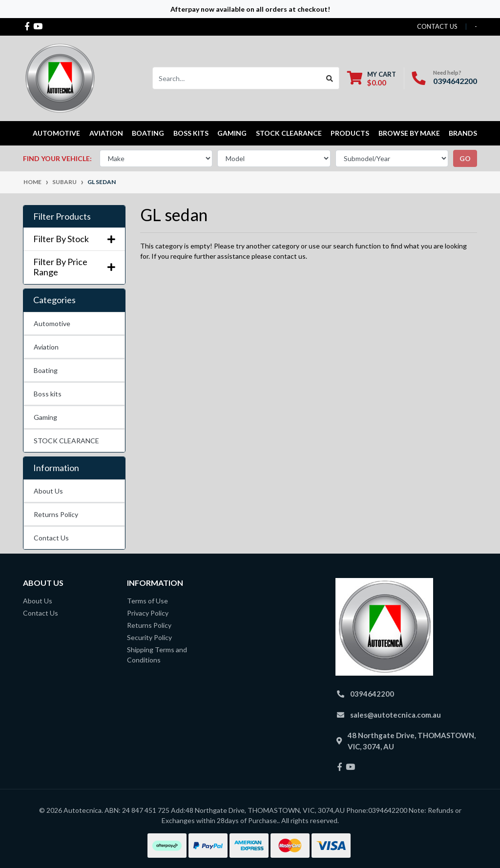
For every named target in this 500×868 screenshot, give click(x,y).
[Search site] (330, 78)
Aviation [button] (106, 133)
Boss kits (191, 133)
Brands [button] (463, 133)
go (465, 158)
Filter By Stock (74, 239)
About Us (48, 491)
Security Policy (149, 637)
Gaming (45, 417)
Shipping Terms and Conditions (157, 655)
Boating (46, 370)
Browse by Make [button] (409, 133)
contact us (437, 26)
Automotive (52, 323)
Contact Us (51, 538)
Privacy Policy (148, 613)
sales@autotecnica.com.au (396, 715)
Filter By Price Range (74, 267)
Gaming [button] (232, 133)
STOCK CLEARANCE (289, 133)
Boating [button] (148, 133)
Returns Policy (56, 514)
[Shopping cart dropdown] (372, 78)
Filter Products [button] (62, 217)
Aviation (46, 347)
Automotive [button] (56, 133)
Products (350, 133)
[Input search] (237, 78)
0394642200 (455, 81)
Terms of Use (147, 601)
